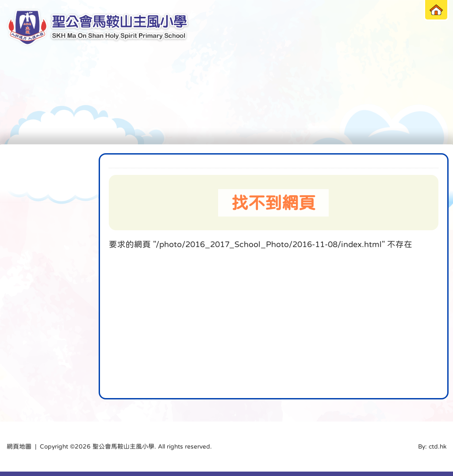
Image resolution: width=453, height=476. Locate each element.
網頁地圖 (19, 446)
